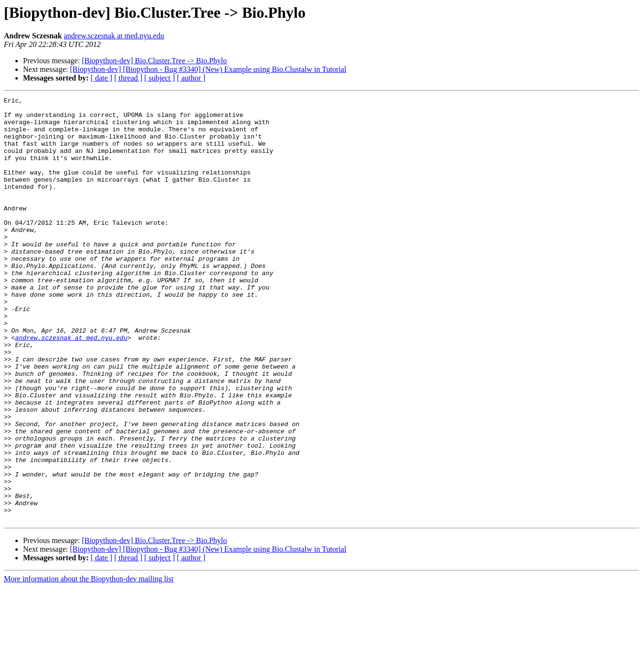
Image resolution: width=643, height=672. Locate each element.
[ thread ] (128, 78)
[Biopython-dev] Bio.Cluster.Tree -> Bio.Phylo (155, 61)
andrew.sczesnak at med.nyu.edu (114, 36)
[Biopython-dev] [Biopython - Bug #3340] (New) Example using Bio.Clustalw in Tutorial (208, 69)
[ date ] (101, 78)
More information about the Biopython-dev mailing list (89, 664)
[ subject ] (160, 78)
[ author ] (191, 78)
